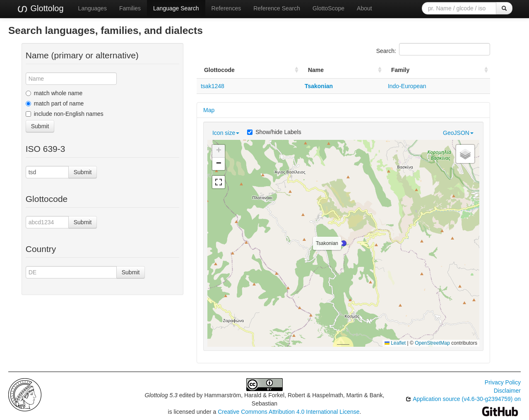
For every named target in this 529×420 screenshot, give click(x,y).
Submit (40, 126)
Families (130, 8)
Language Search (176, 8)
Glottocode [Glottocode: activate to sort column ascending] (219, 70)
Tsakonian (319, 86)
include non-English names (65, 114)
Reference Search (277, 8)
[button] (344, 243)
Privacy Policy (503, 382)
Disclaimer (507, 391)
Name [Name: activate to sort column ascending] (316, 70)
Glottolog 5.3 (161, 395)
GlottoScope (328, 8)
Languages (93, 8)
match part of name (55, 103)
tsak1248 (213, 86)
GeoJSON (458, 133)
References (226, 8)
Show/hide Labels (274, 132)
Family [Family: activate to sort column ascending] (400, 70)
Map (209, 110)
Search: (433, 49)
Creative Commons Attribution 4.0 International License (289, 412)
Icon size (226, 133)
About (364, 8)
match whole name (54, 93)
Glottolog (40, 9)
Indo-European (407, 86)
